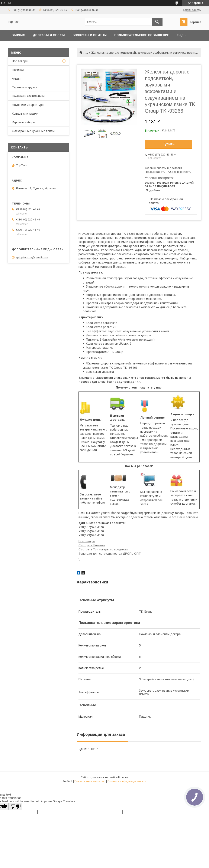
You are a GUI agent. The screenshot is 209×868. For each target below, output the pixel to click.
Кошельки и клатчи (25, 114)
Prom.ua (123, 777)
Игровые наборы (24, 122)
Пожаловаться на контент (90, 781)
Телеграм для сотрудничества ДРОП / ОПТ (110, 554)
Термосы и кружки (25, 87)
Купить (169, 144)
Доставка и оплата (49, 35)
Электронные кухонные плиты (33, 131)
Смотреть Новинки (92, 545)
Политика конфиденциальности (127, 781)
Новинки (18, 70)
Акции (16, 79)
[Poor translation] (16, 807)
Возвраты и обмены (90, 35)
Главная (18, 35)
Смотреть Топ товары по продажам (103, 549)
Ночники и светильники (28, 96)
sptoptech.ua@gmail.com (32, 257)
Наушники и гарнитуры (28, 105)
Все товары (87, 541)
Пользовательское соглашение (142, 35)
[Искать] (157, 22)
